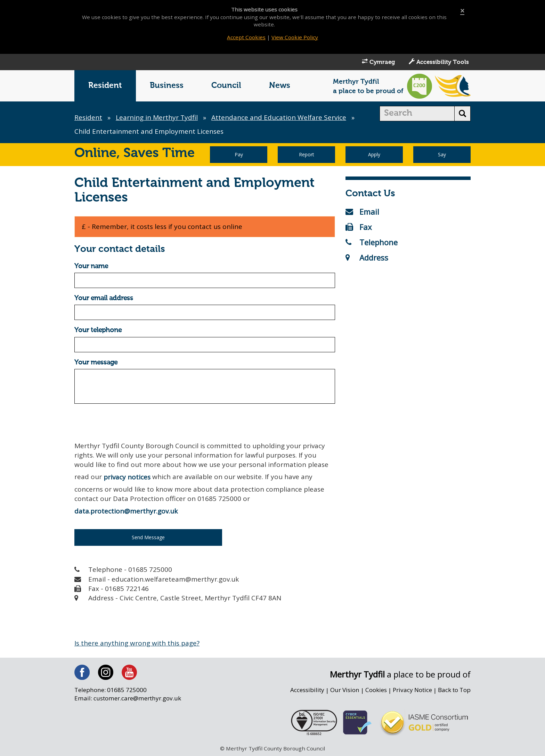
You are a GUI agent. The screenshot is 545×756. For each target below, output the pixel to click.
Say (442, 154)
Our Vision (345, 690)
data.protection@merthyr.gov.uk (126, 511)
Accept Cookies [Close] (246, 37)
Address (367, 257)
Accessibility (307, 690)
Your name (91, 266)
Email (362, 212)
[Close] (462, 11)
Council (226, 86)
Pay (239, 154)
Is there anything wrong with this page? (137, 643)
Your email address (104, 298)
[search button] (462, 114)
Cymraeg (378, 62)
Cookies (376, 690)
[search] (417, 114)
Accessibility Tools (439, 62)
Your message (96, 363)
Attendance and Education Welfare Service (279, 117)
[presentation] (127, 422)
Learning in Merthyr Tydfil (157, 117)
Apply (374, 154)
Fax (359, 227)
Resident (105, 86)
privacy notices (127, 477)
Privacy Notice (412, 690)
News (280, 86)
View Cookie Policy (295, 37)
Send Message (148, 537)
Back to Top (454, 690)
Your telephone (98, 330)
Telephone (372, 242)
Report (307, 154)
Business (167, 86)
